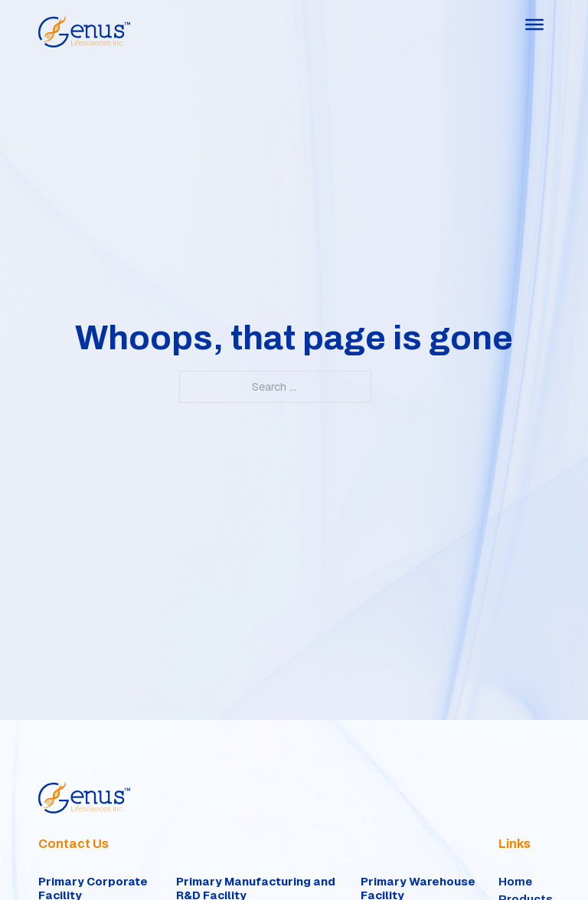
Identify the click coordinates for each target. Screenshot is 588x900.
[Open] (534, 25)
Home (515, 882)
